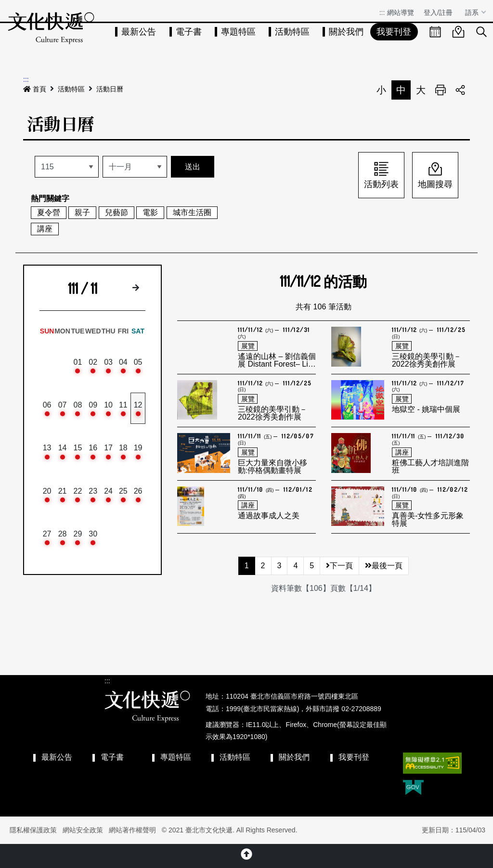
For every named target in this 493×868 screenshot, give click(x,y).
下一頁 (339, 566)
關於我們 (346, 32)
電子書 (189, 32)
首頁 (35, 89)
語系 (473, 13)
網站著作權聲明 (132, 830)
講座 (45, 229)
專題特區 (238, 32)
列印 (441, 90)
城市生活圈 (192, 212)
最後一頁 (384, 566)
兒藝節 (117, 212)
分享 (460, 90)
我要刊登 (394, 32)
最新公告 (139, 32)
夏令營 (49, 212)
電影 (150, 212)
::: (382, 13)
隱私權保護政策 (33, 830)
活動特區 (292, 32)
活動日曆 (110, 89)
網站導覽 (401, 13)
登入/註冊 (438, 13)
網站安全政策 (83, 830)
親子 (82, 212)
